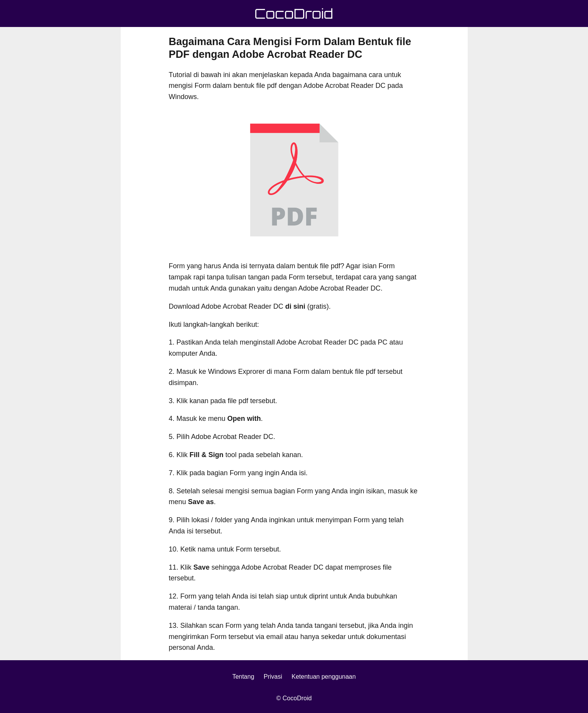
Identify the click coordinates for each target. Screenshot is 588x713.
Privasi (273, 677)
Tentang (243, 677)
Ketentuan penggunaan (323, 677)
